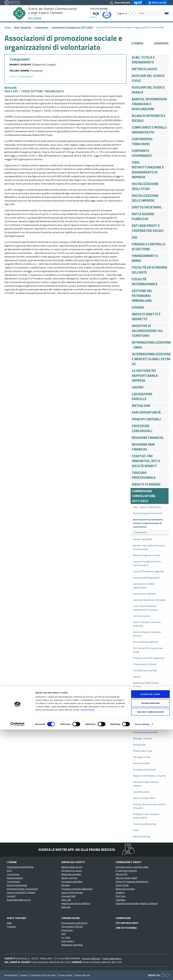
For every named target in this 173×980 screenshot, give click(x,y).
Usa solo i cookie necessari (150, 962)
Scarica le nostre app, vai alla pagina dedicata (77, 850)
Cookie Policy (88, 960)
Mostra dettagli (142, 975)
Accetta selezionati (150, 953)
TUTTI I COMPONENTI (21, 77)
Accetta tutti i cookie (150, 945)
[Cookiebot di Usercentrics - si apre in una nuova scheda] (18, 975)
